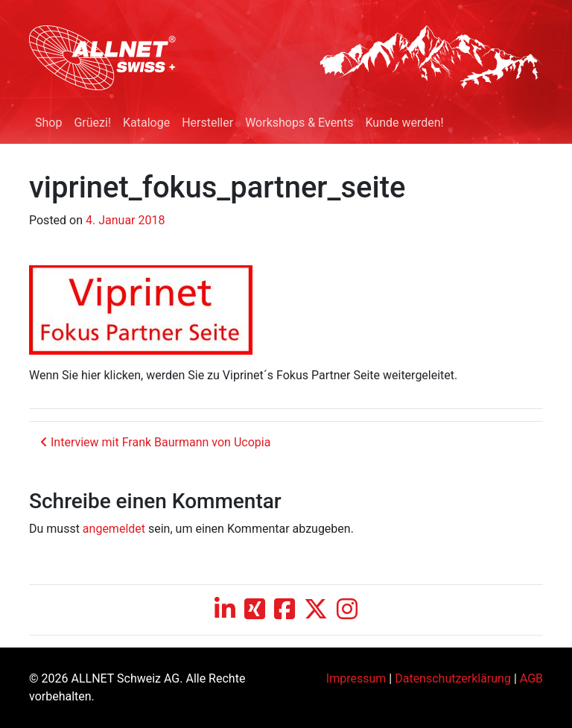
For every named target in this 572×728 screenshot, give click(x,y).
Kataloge (146, 123)
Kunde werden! (404, 123)
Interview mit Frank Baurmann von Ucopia (155, 442)
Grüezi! (92, 123)
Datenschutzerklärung (453, 678)
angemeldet (114, 529)
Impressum (356, 678)
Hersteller (207, 123)
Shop (48, 123)
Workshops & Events (299, 123)
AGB (531, 678)
